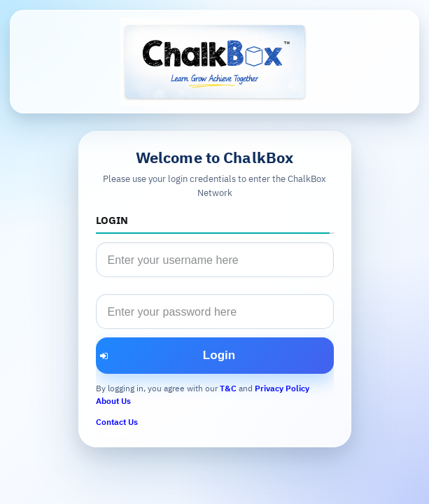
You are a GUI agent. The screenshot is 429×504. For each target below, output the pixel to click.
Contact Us (117, 422)
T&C (228, 388)
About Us (113, 401)
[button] (215, 356)
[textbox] (215, 260)
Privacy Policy (282, 388)
